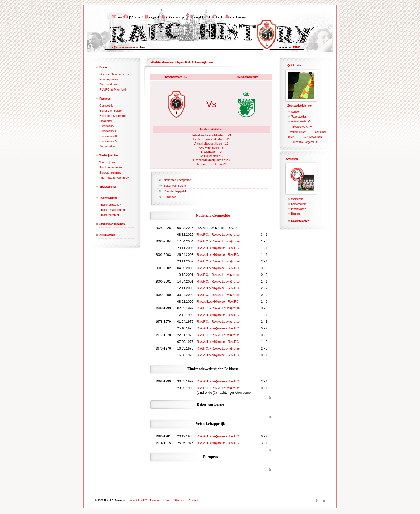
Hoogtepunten (109, 79)
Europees (170, 197)
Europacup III (108, 136)
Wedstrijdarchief (109, 155)
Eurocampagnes (110, 172)
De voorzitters (108, 84)
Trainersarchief (108, 198)
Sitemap (179, 500)
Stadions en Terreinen (112, 224)
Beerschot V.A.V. (302, 127)
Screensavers (299, 204)
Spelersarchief (108, 187)
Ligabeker (106, 121)
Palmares (105, 99)
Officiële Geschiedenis (114, 74)
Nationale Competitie (177, 180)
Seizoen (296, 112)
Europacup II (108, 131)
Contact (193, 500)
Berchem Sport (297, 132)
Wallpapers (297, 199)
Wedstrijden (107, 162)
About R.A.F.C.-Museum (144, 500)
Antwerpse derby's (301, 121)
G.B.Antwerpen (313, 137)
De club (104, 67)
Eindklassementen (111, 167)
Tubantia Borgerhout (305, 142)
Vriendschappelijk (175, 191)
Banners (296, 213)
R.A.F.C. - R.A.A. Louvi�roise (218, 235)
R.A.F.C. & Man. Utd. (113, 89)
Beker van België (110, 111)
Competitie (106, 106)
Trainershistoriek (110, 205)
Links (166, 500)
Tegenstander (299, 117)
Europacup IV (108, 141)
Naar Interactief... (301, 221)
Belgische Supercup (112, 116)
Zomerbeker (107, 146)
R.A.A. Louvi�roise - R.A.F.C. (218, 248)
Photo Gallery (298, 209)
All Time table (107, 235)
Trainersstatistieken (112, 210)
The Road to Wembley (114, 178)
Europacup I (107, 126)
